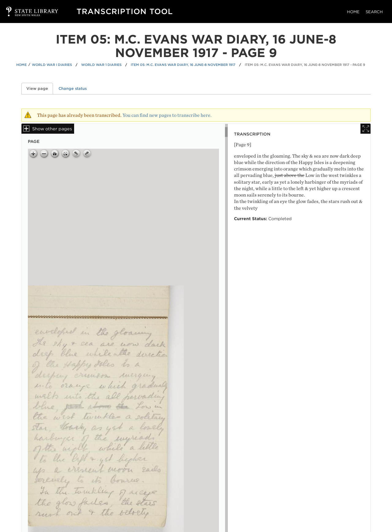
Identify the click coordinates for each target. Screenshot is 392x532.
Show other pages (52, 129)
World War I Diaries (52, 65)
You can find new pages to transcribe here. (167, 115)
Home (353, 12)
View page (40, 88)
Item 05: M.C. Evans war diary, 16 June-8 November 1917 (183, 65)
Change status (73, 88)
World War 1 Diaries (101, 65)
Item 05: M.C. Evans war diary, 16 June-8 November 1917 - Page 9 (305, 65)
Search (374, 12)
